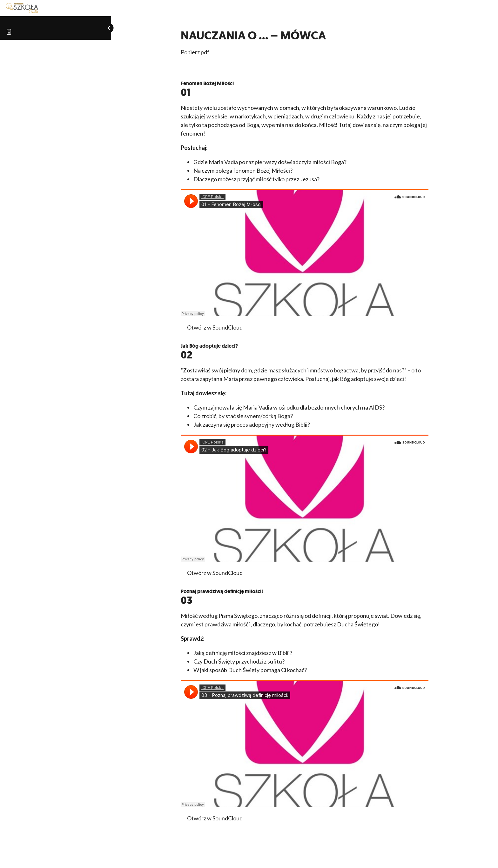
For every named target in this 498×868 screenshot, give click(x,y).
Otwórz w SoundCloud (215, 327)
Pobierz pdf (195, 52)
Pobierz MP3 (278, 573)
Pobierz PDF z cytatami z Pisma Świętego (312, 327)
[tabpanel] (305, 441)
